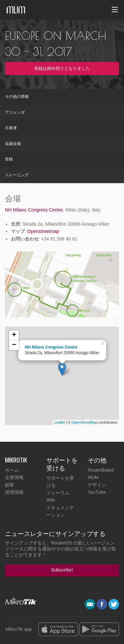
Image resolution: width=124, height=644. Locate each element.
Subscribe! (62, 570)
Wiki (51, 500)
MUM (93, 477)
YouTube (97, 492)
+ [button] (14, 335)
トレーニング (17, 175)
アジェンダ (15, 112)
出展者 (11, 128)
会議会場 (13, 144)
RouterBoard (101, 470)
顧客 (10, 485)
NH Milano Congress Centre (34, 210)
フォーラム (58, 493)
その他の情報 (17, 97)
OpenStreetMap (85, 422)
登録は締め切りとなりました (62, 68)
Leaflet (60, 422)
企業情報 (14, 477)
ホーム (12, 470)
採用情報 (14, 492)
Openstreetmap (43, 231)
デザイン (97, 485)
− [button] (14, 345)
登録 (9, 159)
